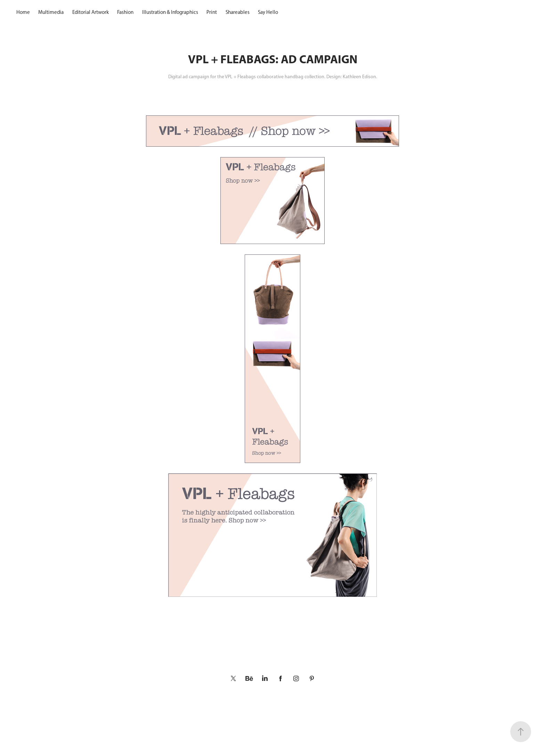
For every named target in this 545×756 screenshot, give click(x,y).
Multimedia (51, 12)
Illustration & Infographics (170, 12)
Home (23, 12)
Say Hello (268, 12)
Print (212, 12)
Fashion (125, 12)
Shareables (238, 12)
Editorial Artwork (91, 12)
